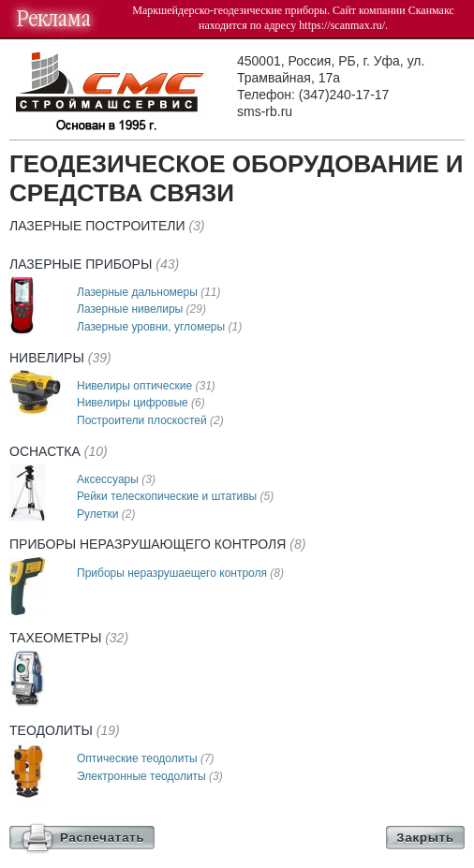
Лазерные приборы (94, 264)
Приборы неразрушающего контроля (157, 544)
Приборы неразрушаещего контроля (180, 573)
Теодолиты (65, 730)
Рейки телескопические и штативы (175, 496)
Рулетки (106, 514)
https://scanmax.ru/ (342, 25)
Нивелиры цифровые (141, 403)
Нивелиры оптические (146, 386)
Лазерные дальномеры (149, 292)
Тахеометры (69, 638)
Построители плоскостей (150, 420)
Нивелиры (60, 358)
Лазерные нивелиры (141, 309)
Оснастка (59, 451)
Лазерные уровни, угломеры (159, 327)
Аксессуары (116, 479)
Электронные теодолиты (150, 776)
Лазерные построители (107, 226)
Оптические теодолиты (146, 758)
